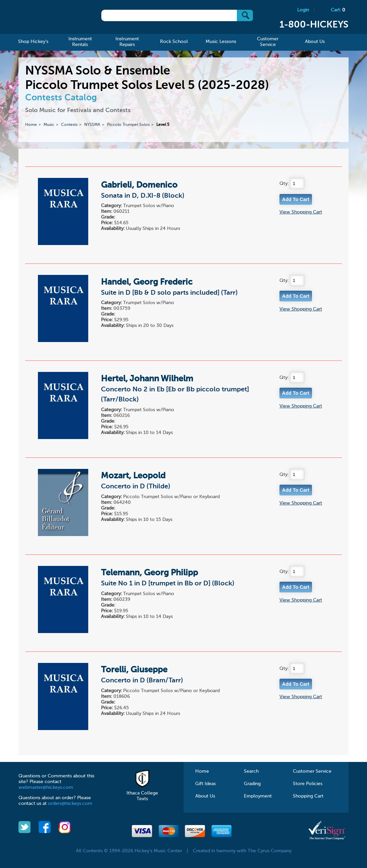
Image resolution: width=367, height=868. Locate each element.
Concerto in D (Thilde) (136, 487)
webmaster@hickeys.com (46, 787)
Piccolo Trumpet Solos (128, 125)
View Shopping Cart (301, 212)
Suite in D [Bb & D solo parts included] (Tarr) (169, 293)
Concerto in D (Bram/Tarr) (142, 681)
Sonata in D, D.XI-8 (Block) (143, 196)
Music (49, 125)
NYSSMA (92, 125)
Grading (252, 784)
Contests (69, 125)
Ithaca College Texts (142, 793)
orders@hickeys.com (70, 804)
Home (31, 125)
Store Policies (308, 784)
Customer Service (312, 771)
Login (303, 10)
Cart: (338, 10)
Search (251, 771)
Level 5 (163, 125)
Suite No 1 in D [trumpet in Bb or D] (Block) (168, 584)
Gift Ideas (205, 784)
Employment (258, 796)
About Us (205, 796)
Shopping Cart (308, 796)
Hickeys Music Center (51, 18)
